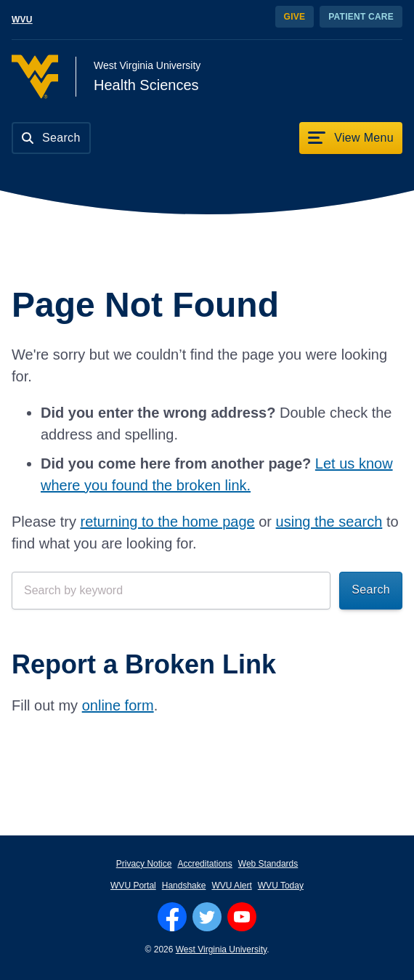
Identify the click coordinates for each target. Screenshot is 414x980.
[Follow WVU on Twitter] (207, 917)
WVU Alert (231, 886)
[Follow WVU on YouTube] (242, 917)
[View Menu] (351, 138)
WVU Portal (133, 886)
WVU (22, 20)
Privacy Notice (144, 864)
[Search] (51, 138)
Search (371, 590)
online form (118, 705)
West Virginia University (221, 949)
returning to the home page (167, 522)
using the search (329, 522)
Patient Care (361, 17)
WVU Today (281, 886)
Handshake (184, 886)
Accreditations (204, 864)
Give (295, 17)
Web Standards (268, 864)
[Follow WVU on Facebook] (172, 917)
